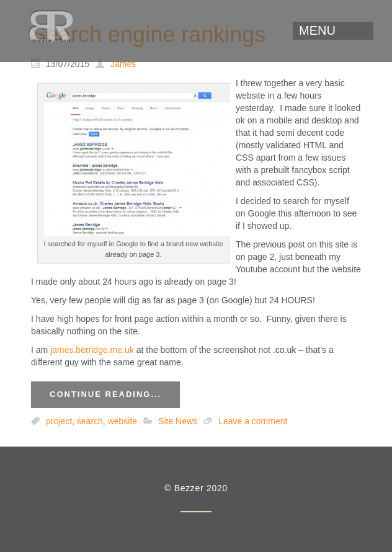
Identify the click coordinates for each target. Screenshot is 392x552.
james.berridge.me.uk (92, 350)
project (59, 421)
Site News (178, 421)
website (122, 421)
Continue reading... (105, 394)
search (90, 421)
